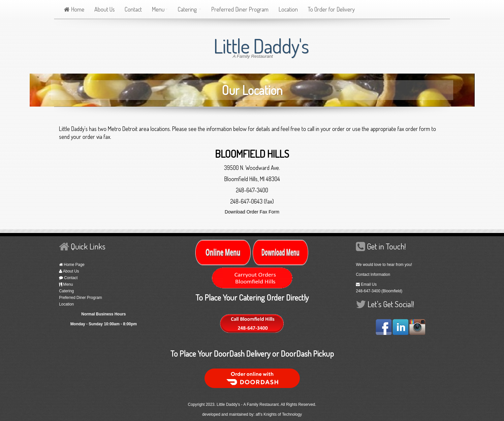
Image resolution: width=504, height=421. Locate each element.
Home (74, 9)
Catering (189, 9)
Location (288, 9)
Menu (160, 9)
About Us (105, 9)
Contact (133, 9)
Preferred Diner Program (240, 9)
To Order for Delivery (331, 9)
